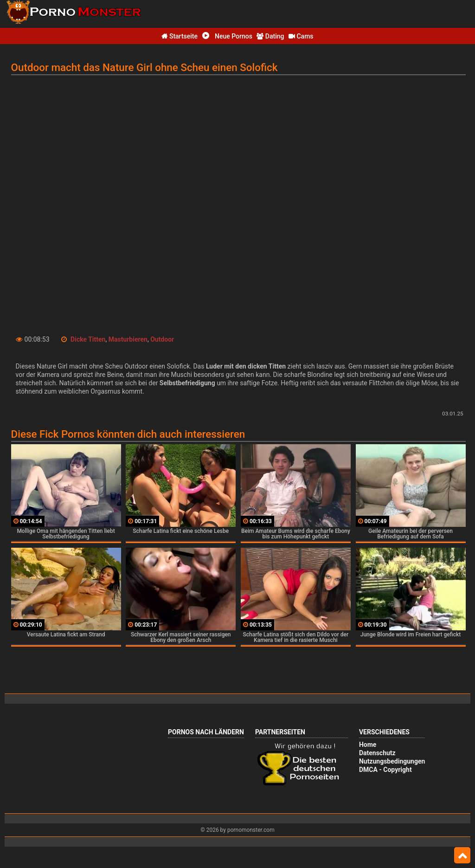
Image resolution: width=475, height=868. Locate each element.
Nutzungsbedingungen (392, 761)
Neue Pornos (227, 36)
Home (368, 745)
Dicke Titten (88, 339)
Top (462, 855)
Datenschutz (377, 753)
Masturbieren (128, 339)
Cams (301, 36)
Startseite (180, 36)
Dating (270, 36)
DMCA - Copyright (385, 770)
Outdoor (162, 339)
